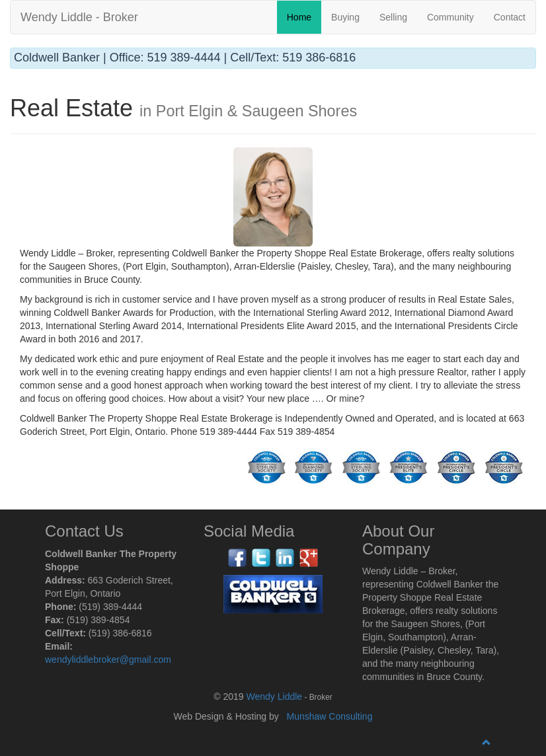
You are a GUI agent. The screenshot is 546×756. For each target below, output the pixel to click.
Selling (393, 17)
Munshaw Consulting (329, 716)
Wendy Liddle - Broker (79, 17)
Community (450, 17)
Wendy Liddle (275, 697)
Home (299, 17)
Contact (510, 17)
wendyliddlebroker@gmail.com (108, 660)
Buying (345, 17)
